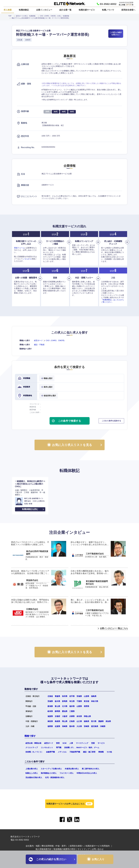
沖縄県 (103, 726)
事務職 (101, 752)
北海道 (50, 696)
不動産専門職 (75, 752)
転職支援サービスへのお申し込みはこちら (70, 804)
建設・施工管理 (89, 752)
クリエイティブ (32, 747)
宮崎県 (86, 726)
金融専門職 (50, 752)
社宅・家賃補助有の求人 (55, 777)
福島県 (94, 696)
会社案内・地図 (33, 846)
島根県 (57, 721)
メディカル (62, 752)
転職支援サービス (87, 10)
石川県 (65, 706)
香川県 (94, 721)
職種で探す (30, 736)
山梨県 (79, 706)
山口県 (79, 721)
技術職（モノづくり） (34, 752)
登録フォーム (19, 248)
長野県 (86, 706)
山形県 (86, 696)
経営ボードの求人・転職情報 (26, 16)
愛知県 (65, 711)
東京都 (86, 701)
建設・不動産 (39, 345)
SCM (64, 743)
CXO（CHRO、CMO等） (56, 340)
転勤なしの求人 (32, 773)
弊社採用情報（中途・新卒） (55, 846)
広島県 (72, 721)
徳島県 (86, 721)
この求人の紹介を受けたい (116, 33)
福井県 (72, 706)
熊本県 (72, 726)
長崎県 (65, 726)
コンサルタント (47, 747)
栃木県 (57, 701)
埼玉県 (72, 701)
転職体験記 (24, 10)
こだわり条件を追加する (111, 421)
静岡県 (57, 711)
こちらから (27, 259)
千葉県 (79, 701)
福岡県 (50, 726)
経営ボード (38, 340)
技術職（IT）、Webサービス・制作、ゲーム (82, 747)
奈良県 (79, 716)
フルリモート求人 (67, 773)
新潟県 (50, 706)
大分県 (79, 726)
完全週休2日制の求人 (34, 777)
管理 (58, 743)
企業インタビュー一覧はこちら (114, 628)
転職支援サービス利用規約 (98, 846)
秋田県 (65, 696)
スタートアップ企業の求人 (51, 769)
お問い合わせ (98, 849)
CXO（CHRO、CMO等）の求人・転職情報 (54, 16)
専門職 (59, 747)
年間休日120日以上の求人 (87, 773)
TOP (10, 16)
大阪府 (65, 716)
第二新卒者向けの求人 (91, 769)
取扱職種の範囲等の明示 (65, 849)
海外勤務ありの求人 (49, 773)
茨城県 (50, 701)
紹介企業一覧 (65, 10)
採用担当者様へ (128, 10)
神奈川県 (95, 701)
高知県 (108, 721)
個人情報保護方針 (44, 849)
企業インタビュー (44, 10)
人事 (71, 743)
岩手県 (72, 696)
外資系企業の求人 (72, 769)
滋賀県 (50, 716)
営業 (93, 743)
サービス (101, 743)
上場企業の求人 (32, 769)
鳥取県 (50, 721)
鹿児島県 (95, 726)
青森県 (57, 696)
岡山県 (65, 721)
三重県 (72, 711)
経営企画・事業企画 (33, 743)
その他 (109, 752)
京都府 (57, 716)
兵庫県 (72, 716)
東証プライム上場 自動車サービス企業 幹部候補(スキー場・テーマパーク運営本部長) (40, 18)
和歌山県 (87, 716)
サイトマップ (84, 849)
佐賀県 (57, 726)
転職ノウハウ (108, 10)
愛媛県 (101, 721)
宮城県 (79, 696)
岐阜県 (50, 711)
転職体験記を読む (30, 509)
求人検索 (8, 10)
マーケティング (82, 743)
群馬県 (65, 701)
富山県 (57, 706)
